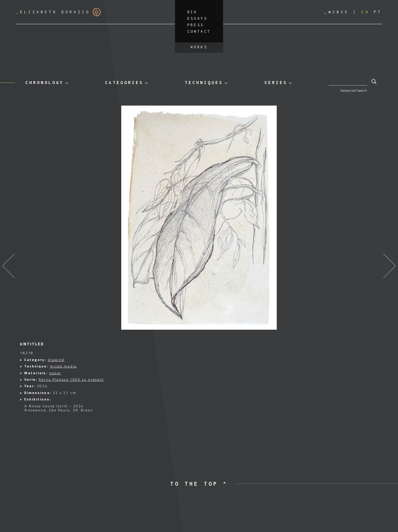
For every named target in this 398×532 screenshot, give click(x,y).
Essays (197, 18)
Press (196, 25)
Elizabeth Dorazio (58, 12)
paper (55, 373)
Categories (124, 82)
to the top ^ (199, 484)
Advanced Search (354, 90)
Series (276, 82)
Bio (192, 12)
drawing (56, 360)
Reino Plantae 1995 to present (71, 379)
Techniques (204, 82)
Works (199, 47)
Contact (199, 31)
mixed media (63, 366)
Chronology (45, 82)
